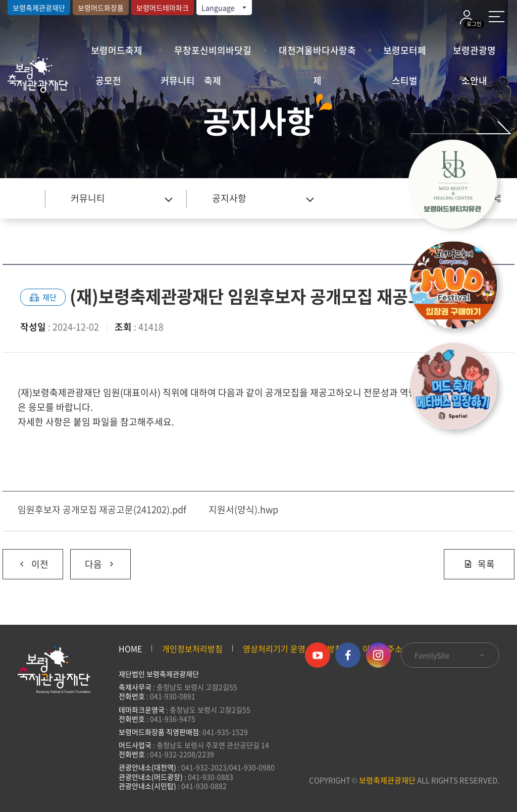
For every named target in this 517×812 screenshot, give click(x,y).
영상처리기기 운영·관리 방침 (293, 648)
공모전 (108, 80)
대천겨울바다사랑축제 (317, 55)
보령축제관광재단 (39, 8)
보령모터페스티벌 (405, 55)
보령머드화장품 (101, 8)
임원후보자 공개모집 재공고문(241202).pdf (102, 509)
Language (225, 8)
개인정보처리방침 (192, 648)
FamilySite (450, 655)
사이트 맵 (497, 17)
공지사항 (229, 198)
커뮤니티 (178, 80)
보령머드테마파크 (163, 8)
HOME (130, 648)
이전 (25, 560)
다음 (93, 560)
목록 (479, 564)
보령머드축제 (117, 50)
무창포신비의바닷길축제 (213, 55)
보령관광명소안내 (474, 55)
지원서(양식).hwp (243, 509)
